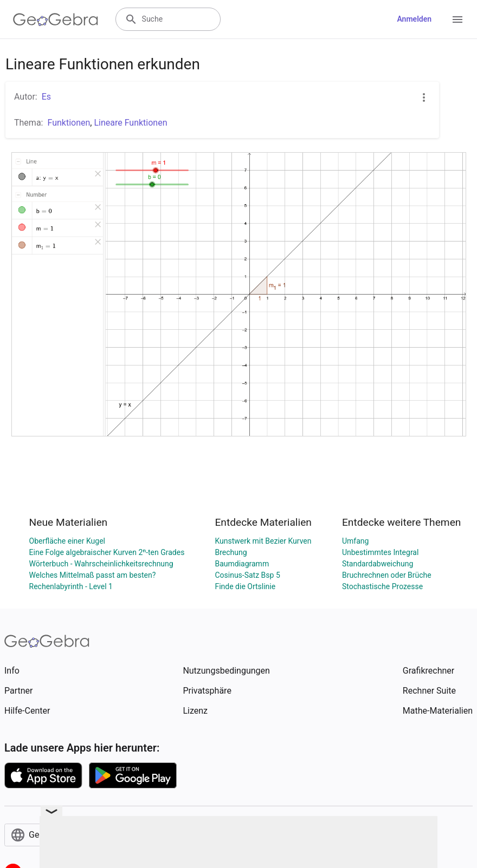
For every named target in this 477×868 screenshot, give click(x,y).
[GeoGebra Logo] (56, 19)
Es (46, 97)
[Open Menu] (457, 19)
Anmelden (414, 19)
